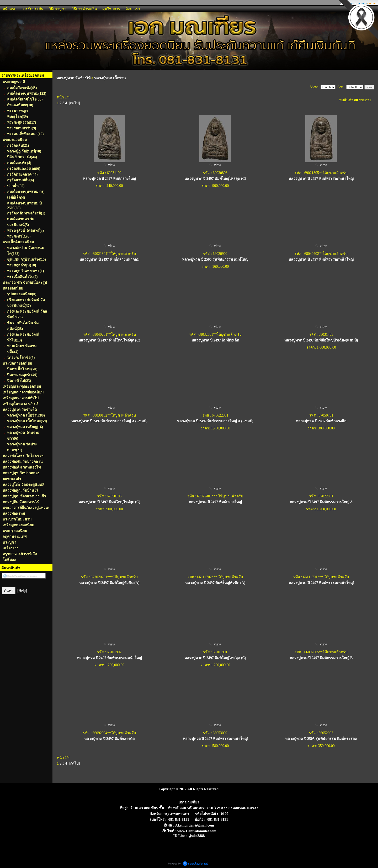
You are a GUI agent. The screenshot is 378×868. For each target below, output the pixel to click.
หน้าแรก (9, 9)
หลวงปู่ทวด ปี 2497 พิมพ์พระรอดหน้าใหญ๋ (321, 583)
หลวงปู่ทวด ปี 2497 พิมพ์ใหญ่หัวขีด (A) (109, 583)
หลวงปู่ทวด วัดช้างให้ (73, 78)
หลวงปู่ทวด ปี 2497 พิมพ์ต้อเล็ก (215, 340)
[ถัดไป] (74, 103)
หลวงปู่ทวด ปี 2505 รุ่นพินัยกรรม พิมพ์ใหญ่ (215, 259)
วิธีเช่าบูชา (58, 9)
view (109, 165)
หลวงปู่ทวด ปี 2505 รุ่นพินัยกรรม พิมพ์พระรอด (321, 739)
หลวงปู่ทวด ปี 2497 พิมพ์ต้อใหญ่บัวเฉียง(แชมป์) (321, 340)
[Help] (22, 591)
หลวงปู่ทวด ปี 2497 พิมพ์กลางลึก (321, 421)
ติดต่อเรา (133, 9)
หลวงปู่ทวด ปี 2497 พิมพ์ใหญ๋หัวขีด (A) (215, 583)
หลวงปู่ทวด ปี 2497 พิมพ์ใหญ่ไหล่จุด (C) (215, 179)
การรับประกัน (33, 9)
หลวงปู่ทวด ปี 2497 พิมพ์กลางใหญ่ (215, 502)
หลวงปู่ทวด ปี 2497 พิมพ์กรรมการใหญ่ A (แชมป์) (109, 421)
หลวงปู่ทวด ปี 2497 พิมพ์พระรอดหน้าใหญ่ (321, 179)
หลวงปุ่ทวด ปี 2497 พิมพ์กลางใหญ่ (110, 179)
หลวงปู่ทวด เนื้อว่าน (110, 78)
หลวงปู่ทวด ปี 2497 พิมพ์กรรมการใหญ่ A (321, 502)
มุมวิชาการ (111, 9)
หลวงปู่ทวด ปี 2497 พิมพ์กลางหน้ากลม (109, 259)
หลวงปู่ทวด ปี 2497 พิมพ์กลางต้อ (109, 739)
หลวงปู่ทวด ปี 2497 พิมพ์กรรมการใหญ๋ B (321, 658)
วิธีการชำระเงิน (84, 9)
